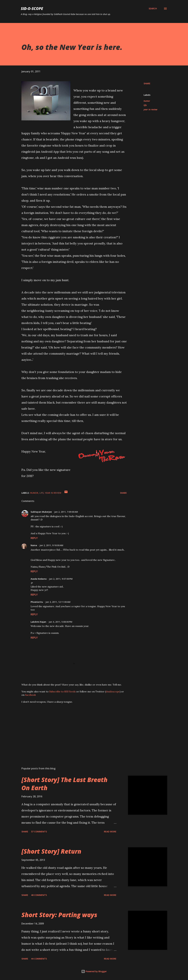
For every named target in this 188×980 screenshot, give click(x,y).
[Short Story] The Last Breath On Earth (64, 784)
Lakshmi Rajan (38, 622)
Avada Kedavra (39, 579)
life (145, 105)
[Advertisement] (73, 729)
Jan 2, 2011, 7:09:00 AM (66, 512)
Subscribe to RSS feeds (62, 691)
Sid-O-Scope (32, 8)
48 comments (39, 895)
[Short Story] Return (51, 851)
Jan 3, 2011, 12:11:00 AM (58, 602)
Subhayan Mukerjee (41, 512)
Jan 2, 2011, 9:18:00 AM (51, 545)
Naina (34, 545)
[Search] (153, 9)
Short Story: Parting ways (59, 915)
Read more (110, 832)
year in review (150, 109)
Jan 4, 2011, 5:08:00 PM (60, 622)
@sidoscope (113, 691)
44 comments (39, 959)
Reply (34, 538)
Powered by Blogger (94, 971)
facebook (30, 695)
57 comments (39, 832)
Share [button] (147, 83)
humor (147, 101)
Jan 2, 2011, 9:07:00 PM (61, 579)
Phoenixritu (37, 602)
